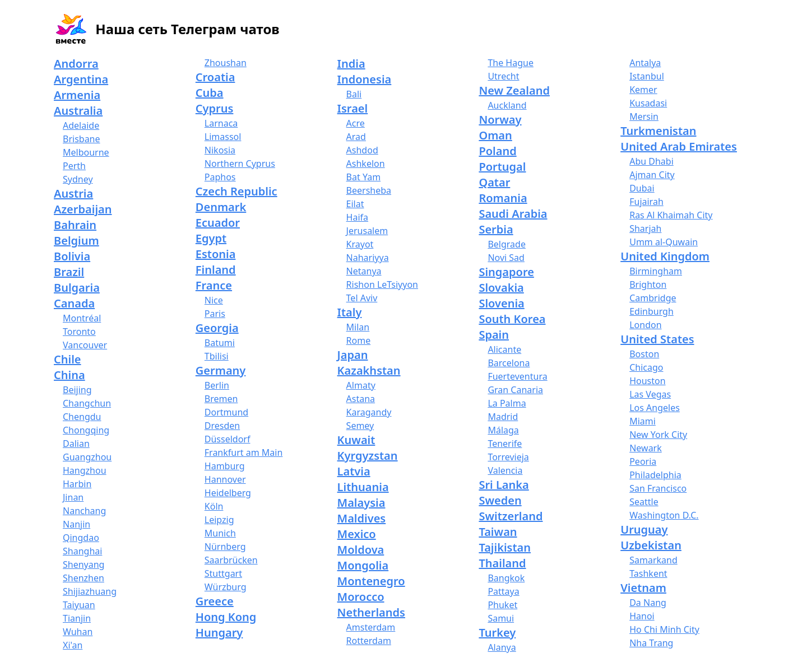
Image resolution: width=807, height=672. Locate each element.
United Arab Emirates (679, 146)
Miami (643, 421)
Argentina (81, 79)
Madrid (503, 417)
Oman (495, 135)
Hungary (219, 633)
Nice (214, 300)
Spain (494, 335)
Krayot (360, 244)
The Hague (511, 63)
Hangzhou (85, 470)
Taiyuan (79, 605)
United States (657, 339)
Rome (359, 340)
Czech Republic (236, 191)
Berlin (217, 385)
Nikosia (220, 150)
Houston (647, 381)
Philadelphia (655, 475)
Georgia (217, 328)
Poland (497, 151)
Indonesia (365, 79)
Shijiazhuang (90, 591)
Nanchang (84, 511)
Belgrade (507, 244)
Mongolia (363, 565)
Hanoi (642, 616)
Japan (353, 355)
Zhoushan (226, 63)
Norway (500, 120)
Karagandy (369, 412)
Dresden (222, 426)
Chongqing (86, 430)
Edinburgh (651, 311)
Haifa (357, 217)
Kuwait (356, 440)
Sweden (500, 500)
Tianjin (77, 618)
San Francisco (658, 488)
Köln (214, 506)
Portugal (502, 167)
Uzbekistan (651, 545)
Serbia (496, 229)
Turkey (497, 633)
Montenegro (371, 581)
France (214, 285)
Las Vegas (650, 394)
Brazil (69, 272)
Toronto (79, 332)
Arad (356, 137)
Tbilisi (217, 356)
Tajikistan (505, 547)
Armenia (77, 95)
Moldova (361, 550)
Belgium (76, 241)
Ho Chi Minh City (664, 629)
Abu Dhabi (651, 161)
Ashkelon (366, 164)
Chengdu (82, 417)
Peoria (643, 461)
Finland (216, 270)
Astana (361, 399)
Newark (646, 448)
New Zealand (514, 90)
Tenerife (505, 444)
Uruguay (644, 529)
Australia (78, 111)
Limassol (223, 137)
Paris (215, 314)
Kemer (643, 90)
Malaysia (361, 503)
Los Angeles (655, 408)
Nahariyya (368, 258)
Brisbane (82, 139)
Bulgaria (77, 288)
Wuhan (78, 632)
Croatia (215, 77)
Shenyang (84, 564)
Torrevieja (508, 457)
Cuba (210, 93)
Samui (501, 618)
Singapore (506, 272)
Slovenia (501, 303)
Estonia (216, 254)
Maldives (362, 518)
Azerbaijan (83, 209)
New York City (658, 435)
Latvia (354, 471)
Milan (358, 327)
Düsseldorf (228, 439)
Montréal (82, 318)
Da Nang (648, 603)
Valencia (505, 470)
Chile (68, 359)
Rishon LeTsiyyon (382, 284)
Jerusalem (367, 231)
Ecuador (218, 223)
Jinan (73, 497)
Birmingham (656, 271)
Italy (350, 312)
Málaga (503, 430)
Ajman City (652, 175)
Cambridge (653, 298)
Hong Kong (226, 617)
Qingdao (81, 538)
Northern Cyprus (240, 164)
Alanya (502, 647)
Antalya (645, 63)
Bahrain (75, 225)
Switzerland (511, 516)
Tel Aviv (362, 298)
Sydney (78, 179)
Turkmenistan (658, 131)
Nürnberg (225, 547)
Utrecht (503, 76)
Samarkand (653, 560)
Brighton (648, 284)
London (645, 325)
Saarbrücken (231, 560)
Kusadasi (648, 103)
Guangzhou (87, 457)
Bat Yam (364, 177)
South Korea (512, 319)
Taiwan (498, 532)
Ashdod (362, 150)
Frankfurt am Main (244, 452)
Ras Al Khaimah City (671, 215)
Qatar (494, 182)
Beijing (77, 390)
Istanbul (647, 76)
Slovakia (501, 288)
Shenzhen (84, 578)
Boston (644, 354)
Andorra (76, 64)
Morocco (361, 597)
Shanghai (82, 551)
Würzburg (226, 587)
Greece (215, 601)
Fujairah (646, 202)
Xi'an (73, 645)
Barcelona (509, 363)
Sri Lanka (504, 485)
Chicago (646, 367)
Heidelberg (228, 493)
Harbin (77, 484)
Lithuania (363, 487)
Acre (356, 123)
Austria (73, 193)
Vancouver (85, 345)
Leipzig (219, 520)
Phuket (502, 605)
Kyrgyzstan (368, 456)
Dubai (642, 188)
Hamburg (225, 466)
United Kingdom (665, 256)
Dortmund (226, 412)
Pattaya (503, 591)
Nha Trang (651, 643)
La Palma (507, 403)
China (69, 375)
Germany (221, 370)
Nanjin (76, 524)
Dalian (76, 444)
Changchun (87, 403)
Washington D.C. (664, 515)
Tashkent (648, 573)
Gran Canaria (515, 390)
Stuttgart (223, 573)
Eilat (355, 204)
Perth (74, 166)
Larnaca (221, 123)
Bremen (221, 399)
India (351, 64)
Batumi (220, 343)
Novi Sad (506, 258)
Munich (220, 533)
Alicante (504, 349)
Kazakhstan (369, 370)
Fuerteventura (517, 376)
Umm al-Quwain (664, 242)
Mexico (357, 534)
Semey (360, 426)
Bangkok (506, 578)
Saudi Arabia (513, 214)
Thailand (502, 563)
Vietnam (643, 588)
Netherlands (371, 612)
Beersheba (369, 190)
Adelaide (81, 125)
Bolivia (72, 256)
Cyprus (215, 108)
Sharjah (645, 228)
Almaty (361, 385)
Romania (503, 198)
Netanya (364, 271)
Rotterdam (369, 641)
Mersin (644, 116)
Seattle (644, 502)
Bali (354, 94)
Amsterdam (371, 627)
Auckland (507, 105)
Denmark (221, 207)
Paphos (220, 177)
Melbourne (86, 152)
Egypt (211, 238)
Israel (353, 108)
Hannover (225, 479)
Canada (74, 303)
